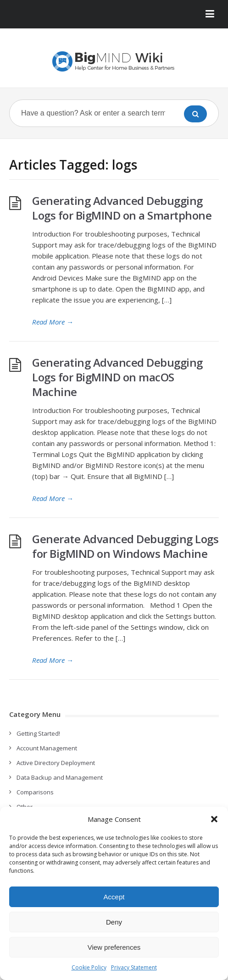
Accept (114, 897)
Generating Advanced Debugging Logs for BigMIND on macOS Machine (117, 377)
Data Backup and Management (60, 777)
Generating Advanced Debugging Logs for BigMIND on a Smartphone (122, 208)
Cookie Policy (89, 967)
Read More (53, 322)
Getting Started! (38, 733)
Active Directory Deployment (56, 763)
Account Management (47, 748)
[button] (214, 819)
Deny (114, 922)
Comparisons (35, 792)
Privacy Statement (134, 967)
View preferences (114, 947)
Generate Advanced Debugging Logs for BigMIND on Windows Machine (125, 546)
